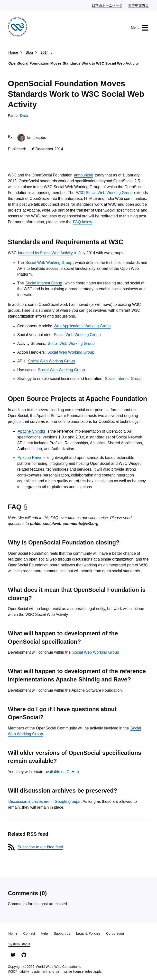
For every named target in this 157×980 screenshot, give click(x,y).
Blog (29, 52)
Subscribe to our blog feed (40, 847)
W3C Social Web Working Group (104, 193)
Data (24, 115)
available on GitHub (62, 772)
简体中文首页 (139, 5)
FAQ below (83, 222)
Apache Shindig (31, 431)
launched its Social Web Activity (45, 253)
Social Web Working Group (49, 263)
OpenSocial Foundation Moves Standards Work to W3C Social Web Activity (74, 63)
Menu (140, 28)
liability (24, 971)
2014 (44, 52)
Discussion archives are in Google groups (44, 801)
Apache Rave (29, 458)
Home (13, 52)
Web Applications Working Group (82, 326)
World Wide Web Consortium (58, 967)
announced (84, 175)
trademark (40, 971)
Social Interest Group (44, 283)
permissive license (70, 971)
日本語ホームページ (107, 5)
